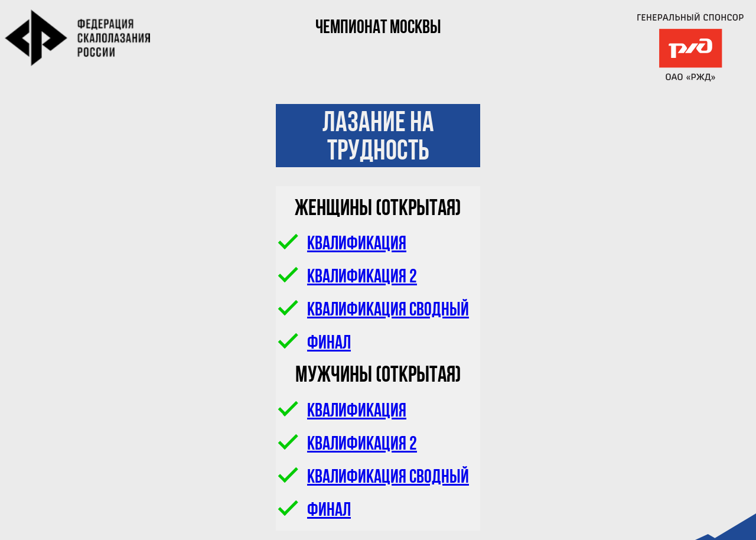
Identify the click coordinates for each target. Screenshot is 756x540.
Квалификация (343, 245)
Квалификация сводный (374, 311)
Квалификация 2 (348, 278)
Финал (315, 344)
